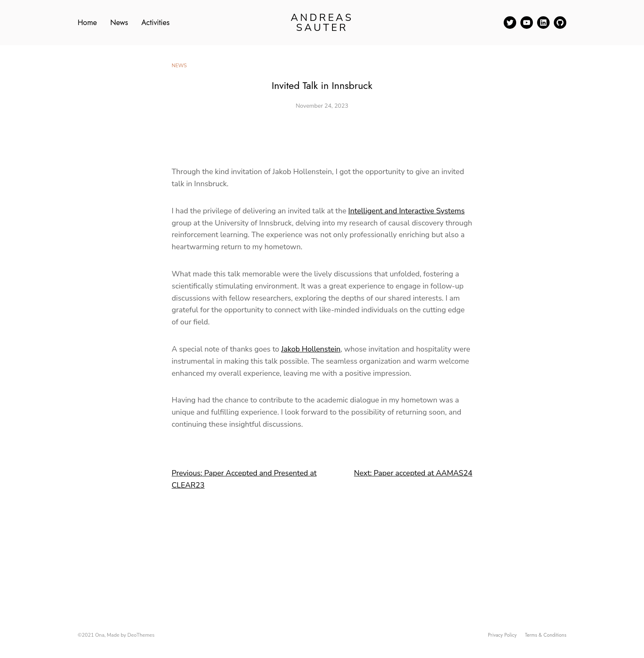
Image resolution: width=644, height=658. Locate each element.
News (179, 66)
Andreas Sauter (322, 23)
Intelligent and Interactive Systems (407, 211)
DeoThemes (141, 635)
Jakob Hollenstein (311, 349)
